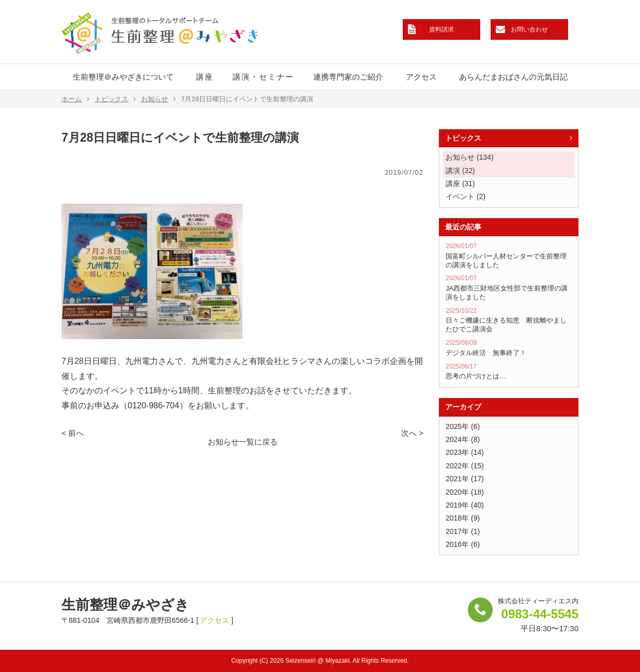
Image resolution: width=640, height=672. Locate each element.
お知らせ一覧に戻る (243, 442)
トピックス (115, 99)
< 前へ (73, 433)
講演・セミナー (263, 77)
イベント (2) (466, 196)
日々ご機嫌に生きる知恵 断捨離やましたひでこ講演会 (509, 320)
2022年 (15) (465, 466)
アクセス (421, 77)
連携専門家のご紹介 (348, 77)
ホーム (75, 99)
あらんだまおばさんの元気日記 (513, 77)
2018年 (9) (463, 518)
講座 (205, 77)
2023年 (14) (465, 452)
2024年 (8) (463, 439)
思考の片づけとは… (509, 372)
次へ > (412, 433)
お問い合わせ (529, 29)
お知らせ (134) (470, 157)
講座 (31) (460, 184)
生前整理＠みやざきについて (123, 77)
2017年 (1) (463, 531)
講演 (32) (460, 171)
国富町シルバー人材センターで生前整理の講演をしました (509, 255)
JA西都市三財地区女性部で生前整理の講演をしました (509, 287)
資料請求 (441, 29)
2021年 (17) (465, 479)
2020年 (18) (465, 492)
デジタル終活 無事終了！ (509, 348)
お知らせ (158, 99)
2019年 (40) (465, 505)
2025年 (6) (463, 426)
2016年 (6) (463, 544)
